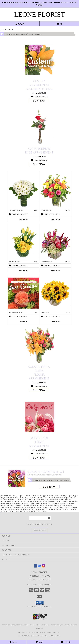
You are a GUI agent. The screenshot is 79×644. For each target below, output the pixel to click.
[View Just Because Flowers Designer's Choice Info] (23, 293)
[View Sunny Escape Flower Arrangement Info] (56, 293)
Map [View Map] (39, 642)
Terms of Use (55, 636)
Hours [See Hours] (66, 642)
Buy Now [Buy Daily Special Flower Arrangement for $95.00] (39, 458)
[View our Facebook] (36, 567)
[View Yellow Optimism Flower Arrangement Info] (23, 242)
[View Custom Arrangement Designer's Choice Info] (39, 60)
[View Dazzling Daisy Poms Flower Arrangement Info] (23, 191)
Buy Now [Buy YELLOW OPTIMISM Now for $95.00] (23, 270)
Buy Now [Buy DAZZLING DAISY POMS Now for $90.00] (23, 219)
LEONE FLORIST (40, 14)
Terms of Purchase (40, 636)
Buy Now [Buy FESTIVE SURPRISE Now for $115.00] (56, 219)
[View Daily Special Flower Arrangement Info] (39, 417)
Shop (20, 24)
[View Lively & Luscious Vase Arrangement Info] (56, 242)
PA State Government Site (50, 632)
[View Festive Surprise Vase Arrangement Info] (56, 191)
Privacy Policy (25, 636)
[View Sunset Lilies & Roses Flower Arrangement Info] (39, 345)
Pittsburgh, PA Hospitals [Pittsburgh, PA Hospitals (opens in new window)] (39, 625)
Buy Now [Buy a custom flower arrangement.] (49, 487)
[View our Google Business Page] (39, 567)
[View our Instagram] (43, 567)
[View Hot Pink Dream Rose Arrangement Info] (39, 127)
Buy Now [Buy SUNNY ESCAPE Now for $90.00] (56, 322)
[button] (40, 603)
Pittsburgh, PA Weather (28, 632)
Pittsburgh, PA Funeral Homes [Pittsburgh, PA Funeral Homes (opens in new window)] (14, 625)
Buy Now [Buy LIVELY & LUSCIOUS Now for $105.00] (56, 270)
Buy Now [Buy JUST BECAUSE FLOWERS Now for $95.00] (23, 322)
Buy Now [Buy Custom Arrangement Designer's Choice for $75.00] (39, 101)
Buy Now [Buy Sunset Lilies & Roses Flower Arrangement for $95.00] (39, 390)
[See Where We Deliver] (39, 530)
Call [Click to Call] (13, 642)
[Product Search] (40, 518)
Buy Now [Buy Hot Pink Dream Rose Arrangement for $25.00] (39, 164)
